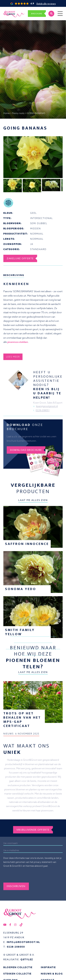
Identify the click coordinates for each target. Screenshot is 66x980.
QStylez (27, 960)
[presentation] (29, 876)
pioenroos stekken (18, 342)
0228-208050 (16, 947)
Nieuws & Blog (52, 974)
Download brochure (26, 450)
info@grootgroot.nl (23, 942)
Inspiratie (48, 967)
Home (6, 113)
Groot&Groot (11, 11)
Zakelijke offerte (20, 258)
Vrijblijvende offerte (33, 830)
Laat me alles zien (33, 500)
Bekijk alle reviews (46, 4)
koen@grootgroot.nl (47, 406)
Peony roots (18, 113)
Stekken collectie (17, 974)
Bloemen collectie (18, 967)
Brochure (37, 14)
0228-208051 (43, 410)
